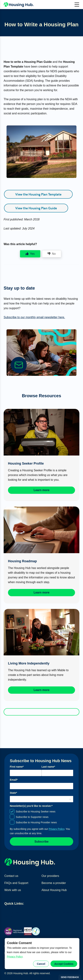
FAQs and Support (16, 883)
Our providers (50, 876)
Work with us (13, 890)
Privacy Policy (15, 957)
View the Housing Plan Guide (36, 208)
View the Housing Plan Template (38, 194)
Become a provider (54, 883)
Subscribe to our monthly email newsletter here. (34, 317)
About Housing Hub (54, 890)
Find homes (12, 912)
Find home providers (33, 912)
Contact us (11, 876)
